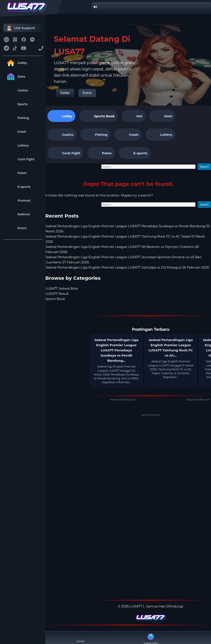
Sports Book (104, 116)
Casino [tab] (62, 134)
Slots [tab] (162, 116)
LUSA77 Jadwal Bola (62, 288)
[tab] (98, 116)
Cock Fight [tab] (65, 153)
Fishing (17, 118)
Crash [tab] (128, 134)
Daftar (65, 93)
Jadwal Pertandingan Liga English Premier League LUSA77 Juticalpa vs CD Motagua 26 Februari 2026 (127, 267)
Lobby (16, 63)
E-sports (18, 187)
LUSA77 (136, 606)
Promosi (18, 201)
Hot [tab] (133, 116)
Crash (16, 132)
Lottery (17, 145)
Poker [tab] (101, 153)
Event (16, 228)
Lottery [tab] (160, 134)
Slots (15, 77)
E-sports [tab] (135, 153)
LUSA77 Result (57, 294)
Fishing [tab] (95, 134)
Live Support (20, 28)
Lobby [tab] (61, 116)
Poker (16, 173)
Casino (17, 90)
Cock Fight (20, 159)
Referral (18, 214)
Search (204, 167)
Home (80, 638)
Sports (17, 104)
